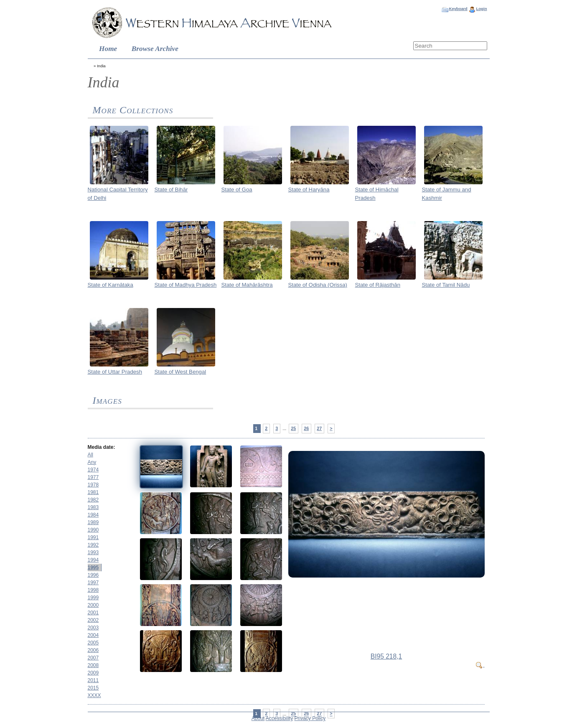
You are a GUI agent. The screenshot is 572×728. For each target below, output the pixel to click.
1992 (93, 545)
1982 (93, 500)
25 (293, 428)
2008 (93, 665)
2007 (93, 658)
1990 (93, 530)
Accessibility (279, 718)
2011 (93, 680)
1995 (93, 568)
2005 (93, 643)
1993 (93, 552)
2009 (93, 673)
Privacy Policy (310, 718)
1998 (93, 590)
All (90, 455)
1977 (93, 477)
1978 (93, 485)
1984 (93, 515)
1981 (93, 492)
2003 (93, 628)
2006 (93, 650)
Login (481, 9)
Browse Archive (155, 49)
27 (319, 428)
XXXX (94, 695)
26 (306, 428)
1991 (93, 537)
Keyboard (458, 9)
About (258, 718)
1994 (93, 560)
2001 (93, 613)
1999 (93, 598)
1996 (93, 575)
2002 (93, 620)
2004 (93, 635)
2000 (93, 605)
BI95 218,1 (386, 656)
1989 (93, 522)
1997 (93, 583)
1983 (93, 507)
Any (92, 462)
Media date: (102, 447)
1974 (93, 470)
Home (108, 49)
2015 (93, 688)
